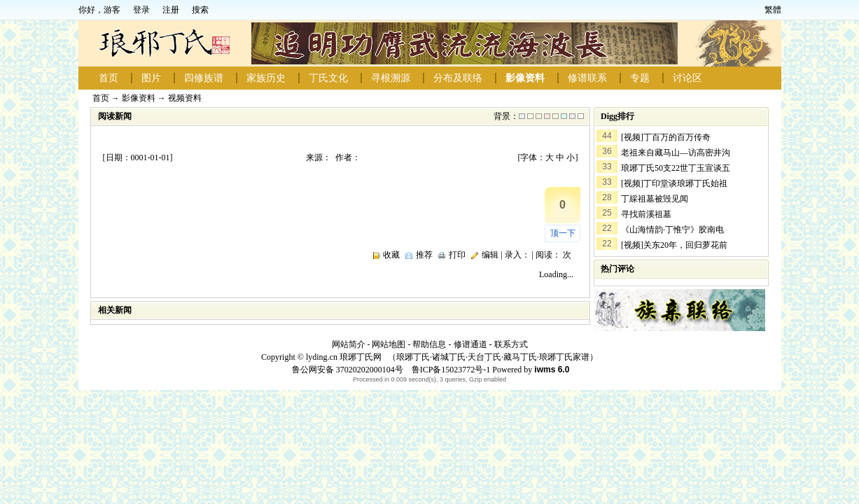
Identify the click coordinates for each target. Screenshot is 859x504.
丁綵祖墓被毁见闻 (655, 199)
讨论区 (687, 78)
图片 (151, 78)
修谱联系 (587, 78)
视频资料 (185, 98)
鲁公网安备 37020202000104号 (348, 370)
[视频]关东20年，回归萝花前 (674, 245)
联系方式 (511, 344)
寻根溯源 (391, 78)
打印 (457, 255)
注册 (171, 10)
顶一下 (563, 233)
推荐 (424, 255)
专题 (640, 78)
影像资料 (525, 78)
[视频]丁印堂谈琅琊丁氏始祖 (674, 183)
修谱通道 (470, 344)
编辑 (490, 255)
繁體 (773, 10)
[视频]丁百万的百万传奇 (666, 137)
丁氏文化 (328, 78)
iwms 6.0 (552, 370)
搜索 (200, 10)
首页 (109, 78)
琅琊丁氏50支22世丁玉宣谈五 (676, 168)
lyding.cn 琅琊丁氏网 (344, 357)
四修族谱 (204, 78)
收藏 (391, 255)
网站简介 (349, 344)
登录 (141, 10)
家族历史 (266, 78)
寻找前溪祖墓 (646, 214)
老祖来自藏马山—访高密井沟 (676, 153)
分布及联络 (458, 78)
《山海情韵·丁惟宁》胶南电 (672, 230)
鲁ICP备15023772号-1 (450, 370)
